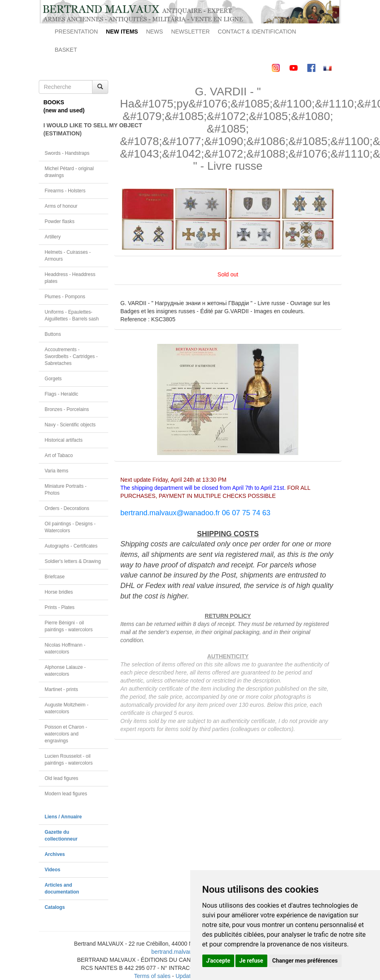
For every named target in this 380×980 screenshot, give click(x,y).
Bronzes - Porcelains (67, 409)
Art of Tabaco (59, 455)
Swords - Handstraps (67, 153)
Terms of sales (152, 976)
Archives (55, 854)
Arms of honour (61, 206)
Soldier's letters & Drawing (73, 561)
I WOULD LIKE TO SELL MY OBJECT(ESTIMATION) (76, 129)
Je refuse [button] (251, 961)
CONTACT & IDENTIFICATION (257, 32)
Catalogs (55, 907)
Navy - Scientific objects (70, 425)
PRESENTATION (77, 32)
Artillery (53, 237)
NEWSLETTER (191, 32)
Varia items (57, 471)
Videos (53, 870)
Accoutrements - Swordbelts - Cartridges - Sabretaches (71, 356)
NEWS (155, 32)
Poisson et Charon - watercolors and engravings (66, 734)
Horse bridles (59, 592)
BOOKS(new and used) (64, 106)
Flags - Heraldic (62, 394)
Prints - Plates (60, 607)
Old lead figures (62, 778)
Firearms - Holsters (65, 191)
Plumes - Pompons (65, 297)
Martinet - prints (62, 689)
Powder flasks (60, 221)
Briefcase (55, 577)
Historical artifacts (64, 440)
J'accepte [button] (218, 961)
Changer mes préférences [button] (305, 961)
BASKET (66, 50)
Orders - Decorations (67, 508)
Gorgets (53, 379)
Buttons (53, 334)
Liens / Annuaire (63, 817)
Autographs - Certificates (71, 546)
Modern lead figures (66, 794)
